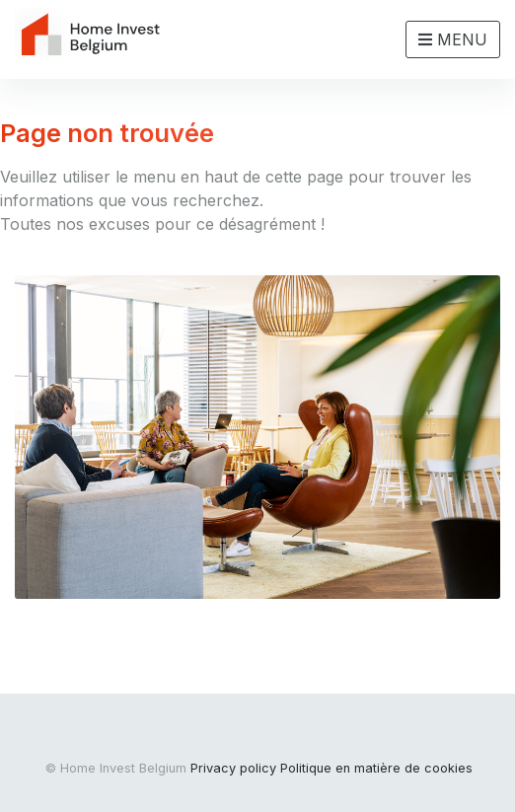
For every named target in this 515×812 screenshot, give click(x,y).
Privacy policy (233, 768)
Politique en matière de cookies (376, 768)
